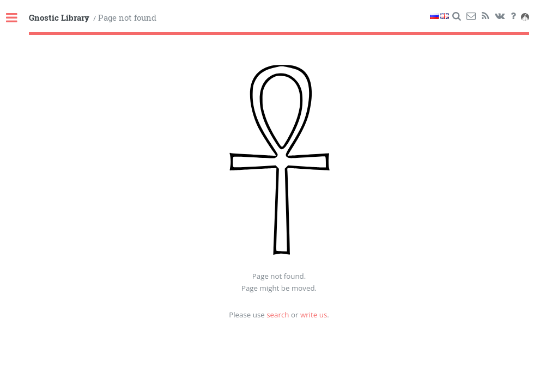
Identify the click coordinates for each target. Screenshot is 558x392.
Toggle (17, 18)
